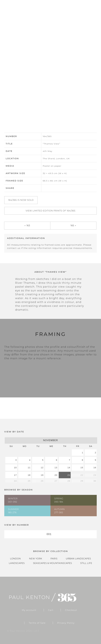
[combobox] (50, 534)
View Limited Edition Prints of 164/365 (51, 211)
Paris (54, 559)
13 (56, 468)
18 (29, 475)
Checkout (71, 610)
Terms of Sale (37, 623)
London (15, 559)
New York (36, 559)
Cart (51, 610)
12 (42, 468)
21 (69, 475)
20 (56, 475)
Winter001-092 (13, 500)
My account (29, 610)
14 (69, 468)
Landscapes (17, 563)
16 (95, 468)
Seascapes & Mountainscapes (52, 563)
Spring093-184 (59, 500)
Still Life (86, 563)
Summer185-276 (13, 511)
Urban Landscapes (78, 559)
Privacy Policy (66, 623)
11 (29, 468)
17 (15, 475)
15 (82, 468)
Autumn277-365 (59, 511)
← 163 (27, 225)
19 (42, 475)
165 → (73, 225)
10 (15, 468)
